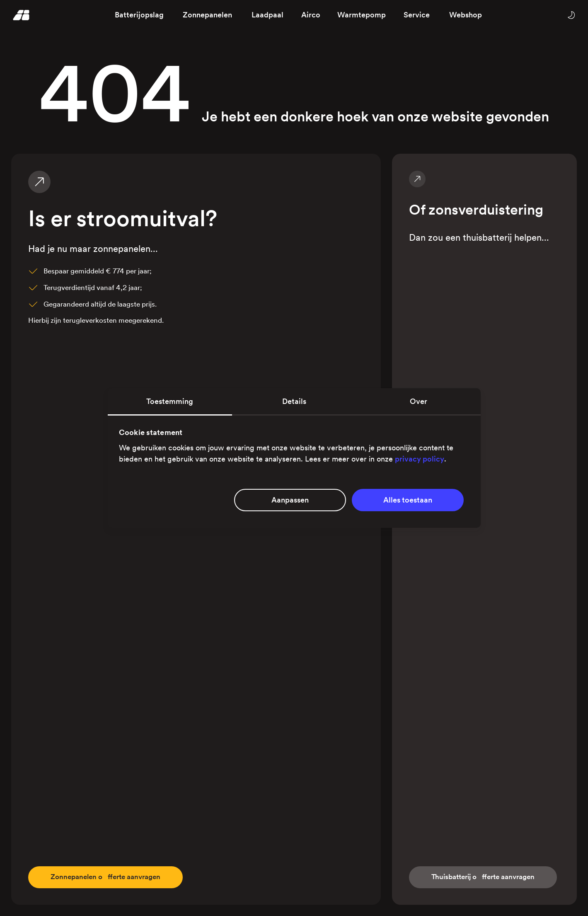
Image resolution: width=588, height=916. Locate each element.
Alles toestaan (408, 500)
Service (417, 15)
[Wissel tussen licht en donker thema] (571, 15)
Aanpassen (290, 500)
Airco (311, 15)
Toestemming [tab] (170, 401)
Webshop (466, 15)
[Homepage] (21, 15)
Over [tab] (419, 401)
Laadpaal (267, 15)
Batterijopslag (139, 15)
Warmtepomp (362, 15)
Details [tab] (294, 401)
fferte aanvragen (110, 877)
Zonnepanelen (207, 15)
